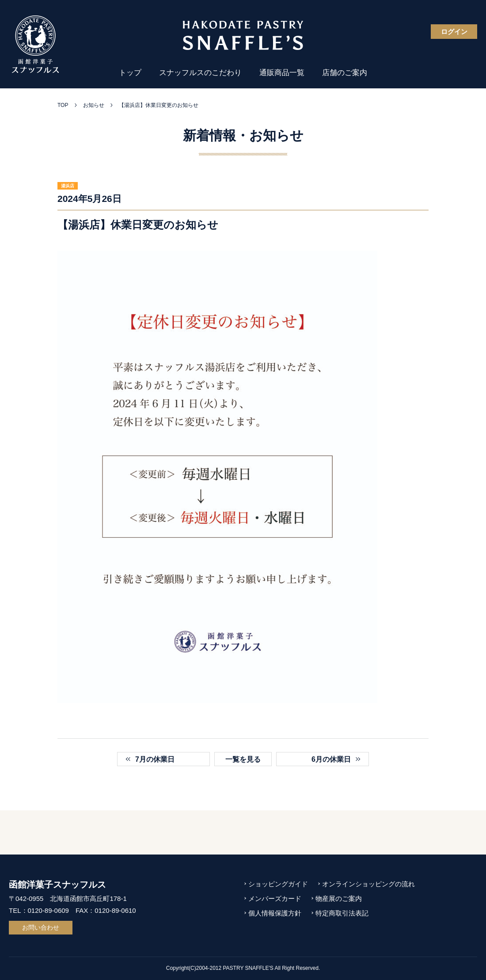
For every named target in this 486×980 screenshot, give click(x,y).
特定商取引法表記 (342, 913)
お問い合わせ (41, 927)
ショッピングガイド (278, 884)
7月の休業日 (155, 759)
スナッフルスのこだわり (200, 73)
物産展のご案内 (339, 898)
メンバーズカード (275, 898)
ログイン (454, 32)
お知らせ (94, 105)
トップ (130, 73)
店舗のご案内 (345, 73)
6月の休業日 (331, 759)
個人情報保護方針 (275, 913)
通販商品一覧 (282, 73)
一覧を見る (243, 759)
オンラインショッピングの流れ (368, 884)
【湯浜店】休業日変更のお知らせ (159, 105)
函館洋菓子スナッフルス (57, 885)
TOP (63, 105)
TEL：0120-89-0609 (39, 910)
